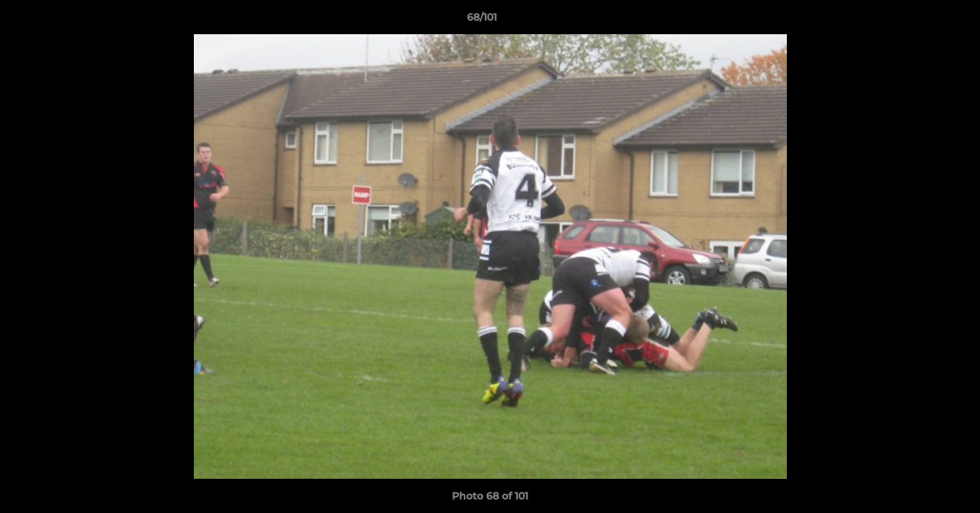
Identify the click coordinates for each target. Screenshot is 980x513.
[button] (920, 21)
